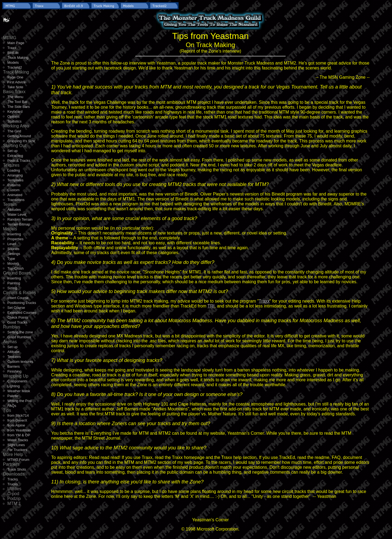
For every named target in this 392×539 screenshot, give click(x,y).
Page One (15, 77)
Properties (15, 239)
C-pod (13, 494)
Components (17, 381)
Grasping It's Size (21, 141)
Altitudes (14, 210)
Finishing (14, 371)
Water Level (17, 214)
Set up (13, 151)
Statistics (14, 121)
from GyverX (17, 420)
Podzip (14, 499)
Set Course (16, 308)
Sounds (13, 249)
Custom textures (20, 362)
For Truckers (17, 450)
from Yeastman (19, 430)
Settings (14, 254)
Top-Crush (16, 268)
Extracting (15, 156)
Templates (15, 180)
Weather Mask (19, 391)
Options (13, 116)
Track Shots (17, 469)
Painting (14, 283)
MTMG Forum (18, 460)
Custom (13, 190)
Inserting (14, 234)
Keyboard (15, 112)
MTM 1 (14, 503)
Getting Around (19, 136)
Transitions (16, 200)
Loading (14, 170)
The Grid (14, 131)
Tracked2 (15, 67)
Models (13, 63)
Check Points (18, 317)
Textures (14, 357)
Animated (15, 195)
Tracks (13, 479)
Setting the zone (20, 332)
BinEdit (13, 53)
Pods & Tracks (19, 161)
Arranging (15, 175)
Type (11, 259)
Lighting (14, 386)
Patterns (14, 185)
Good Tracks (17, 322)
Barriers (14, 366)
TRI (211, 306)
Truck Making (18, 58)
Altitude (13, 352)
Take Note (15, 87)
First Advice (16, 82)
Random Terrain (20, 219)
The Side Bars (19, 107)
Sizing (12, 288)
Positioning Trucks (22, 303)
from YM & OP (19, 435)
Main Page (16, 43)
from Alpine (16, 425)
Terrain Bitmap (19, 224)
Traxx (12, 48)
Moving (13, 264)
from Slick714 (18, 415)
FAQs (12, 406)
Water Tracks (18, 440)
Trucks (13, 484)
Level (12, 244)
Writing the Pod (19, 401)
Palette (13, 396)
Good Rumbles (19, 337)
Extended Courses (22, 313)
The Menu (15, 97)
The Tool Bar (17, 102)
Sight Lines (16, 445)
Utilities (14, 489)
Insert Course (18, 298)
